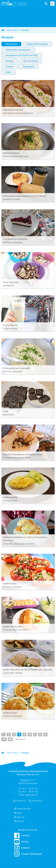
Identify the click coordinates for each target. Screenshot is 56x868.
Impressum (21, 801)
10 (4, 739)
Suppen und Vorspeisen (37, 44)
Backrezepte (29, 67)
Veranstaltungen (23, 809)
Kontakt (19, 821)
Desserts (10, 67)
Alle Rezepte (11, 44)
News (18, 813)
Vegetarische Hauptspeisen (18, 50)
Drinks (8, 72)
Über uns (19, 817)
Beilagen (10, 61)
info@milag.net (31, 795)
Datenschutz (37, 801)
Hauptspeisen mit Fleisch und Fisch (22, 55)
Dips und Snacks (30, 61)
